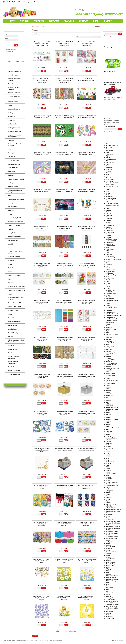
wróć (35, 636)
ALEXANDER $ (111, 159)
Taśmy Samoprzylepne (15, 322)
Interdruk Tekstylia (112, 319)
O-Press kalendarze (112, 438)
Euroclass (109, 254)
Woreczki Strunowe (112, 606)
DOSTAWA (83, 21)
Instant (108, 309)
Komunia (109, 351)
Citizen (108, 217)
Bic (107, 202)
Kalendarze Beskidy (112, 334)
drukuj (98, 27)
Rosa (107, 496)
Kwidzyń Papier (111, 375)
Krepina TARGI (111, 360)
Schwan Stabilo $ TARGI (113, 509)
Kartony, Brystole (13, 187)
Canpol (108, 208)
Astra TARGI (110, 180)
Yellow (108, 610)
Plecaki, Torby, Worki (14, 307)
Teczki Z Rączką (13, 333)
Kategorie (18, 640)
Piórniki (10, 283)
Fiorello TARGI (111, 270)
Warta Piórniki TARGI (113, 601)
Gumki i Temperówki (14, 164)
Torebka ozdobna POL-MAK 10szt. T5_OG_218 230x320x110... (42, 413)
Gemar (108, 285)
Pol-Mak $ (109, 479)
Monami (108, 418)
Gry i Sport (11, 157)
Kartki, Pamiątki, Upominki (16, 179)
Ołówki (10, 248)
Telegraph (109, 569)
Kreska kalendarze (112, 363)
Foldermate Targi (111, 275)
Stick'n (108, 555)
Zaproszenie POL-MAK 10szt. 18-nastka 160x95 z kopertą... (64, 191)
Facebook (6, 2)
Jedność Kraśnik (111, 329)
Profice (108, 487)
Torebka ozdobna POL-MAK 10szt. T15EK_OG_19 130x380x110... (64, 80)
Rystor (108, 499)
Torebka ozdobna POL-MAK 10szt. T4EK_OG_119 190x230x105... (42, 524)
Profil (108, 489)
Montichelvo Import (112, 419)
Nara (107, 430)
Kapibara (109, 341)
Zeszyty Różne (12, 367)
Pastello (108, 455)
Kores (108, 355)
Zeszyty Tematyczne (14, 371)
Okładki (10, 244)
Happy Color (110, 299)
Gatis (108, 282)
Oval (107, 445)
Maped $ (109, 394)
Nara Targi (109, 431)
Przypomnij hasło (11, 49)
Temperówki (12, 337)
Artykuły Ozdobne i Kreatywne (14, 97)
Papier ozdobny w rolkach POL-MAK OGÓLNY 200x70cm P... (64, 524)
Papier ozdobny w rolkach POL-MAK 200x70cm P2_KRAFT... (42, 376)
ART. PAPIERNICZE (13, 67)
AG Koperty (110, 154)
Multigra (109, 424)
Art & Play (109, 169)
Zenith (108, 615)
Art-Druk (109, 173)
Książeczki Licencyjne (112, 368)
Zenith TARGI (110, 617)
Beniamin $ (109, 197)
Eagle (108, 248)
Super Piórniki (110, 559)
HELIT (108, 302)
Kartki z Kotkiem (111, 343)
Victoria (108, 596)
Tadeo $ (108, 560)
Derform (109, 236)
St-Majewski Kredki (112, 532)
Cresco (108, 222)
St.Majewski (110, 542)
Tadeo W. (109, 567)
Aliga (108, 161)
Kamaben (109, 338)
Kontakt (60, 640)
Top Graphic (110, 588)
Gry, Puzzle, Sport (13, 160)
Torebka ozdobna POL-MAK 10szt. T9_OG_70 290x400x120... (64, 44)
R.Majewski (110, 491)
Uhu (107, 591)
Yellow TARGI (110, 611)
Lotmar (108, 385)
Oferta (43, 27)
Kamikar (109, 339)
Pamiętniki (11, 260)
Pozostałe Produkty (14, 310)
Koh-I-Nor (109, 350)
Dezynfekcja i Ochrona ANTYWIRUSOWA (15, 136)
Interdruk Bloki (111, 312)
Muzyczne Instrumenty (113, 428)
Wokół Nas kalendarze (113, 605)
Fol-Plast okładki (111, 271)
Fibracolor (109, 265)
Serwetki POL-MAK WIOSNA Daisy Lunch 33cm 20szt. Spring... (42, 561)
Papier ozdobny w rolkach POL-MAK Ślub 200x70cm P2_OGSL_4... (42, 265)
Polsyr (108, 481)
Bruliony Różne (13, 124)
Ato (107, 188)
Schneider (109, 506)
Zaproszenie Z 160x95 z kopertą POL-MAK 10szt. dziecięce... (87, 80)
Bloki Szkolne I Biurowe (15, 109)
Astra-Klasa (110, 181)
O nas (13, 640)
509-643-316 (17, 2)
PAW (107, 465)
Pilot (107, 475)
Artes (108, 174)
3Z (107, 144)
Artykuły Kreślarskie (14, 93)
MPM (108, 423)
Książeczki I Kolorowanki (15, 222)
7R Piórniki (109, 151)
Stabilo (108, 543)
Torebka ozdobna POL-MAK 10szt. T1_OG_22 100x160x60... (64, 486)
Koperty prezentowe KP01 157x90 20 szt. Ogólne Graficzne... (42, 302)
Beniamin (109, 195)
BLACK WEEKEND (112, 203)
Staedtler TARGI (111, 552)
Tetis (107, 572)
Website (121, 640)
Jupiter (108, 331)
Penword (109, 470)
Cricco (108, 224)
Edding (108, 251)
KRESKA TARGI (111, 365)
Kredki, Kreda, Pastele (15, 218)
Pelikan (108, 467)
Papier (10, 264)
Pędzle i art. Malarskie (15, 275)
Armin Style (110, 168)
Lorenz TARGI (110, 384)
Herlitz (108, 304)
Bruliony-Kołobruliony (15, 131)
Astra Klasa (109, 178)
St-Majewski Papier (112, 537)
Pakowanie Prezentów (14, 257)
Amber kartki (110, 163)
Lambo (108, 379)
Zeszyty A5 (11, 353)
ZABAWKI (9, 57)
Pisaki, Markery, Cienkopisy (16, 287)
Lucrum (108, 387)
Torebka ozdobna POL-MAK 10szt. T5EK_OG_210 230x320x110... (64, 339)
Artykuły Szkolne (13, 102)
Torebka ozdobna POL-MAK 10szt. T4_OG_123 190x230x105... (64, 413)
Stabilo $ (109, 545)
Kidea (108, 345)
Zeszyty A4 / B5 (13, 349)
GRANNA (109, 292)
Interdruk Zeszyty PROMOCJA (111, 322)
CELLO (108, 214)
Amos (108, 164)
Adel (107, 152)
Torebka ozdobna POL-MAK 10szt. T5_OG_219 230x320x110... (42, 487)
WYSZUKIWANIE (113, 27)
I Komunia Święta (111, 307)
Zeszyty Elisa (110, 618)
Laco (107, 377)
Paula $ (108, 460)
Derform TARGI (111, 241)
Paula (108, 458)
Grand (108, 288)
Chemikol (109, 215)
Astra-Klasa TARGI (112, 183)
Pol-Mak (109, 477)
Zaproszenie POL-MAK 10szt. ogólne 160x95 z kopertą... (64, 154)
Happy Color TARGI (112, 300)
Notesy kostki (12, 233)
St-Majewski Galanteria (113, 521)
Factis (108, 261)
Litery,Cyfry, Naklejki (14, 225)
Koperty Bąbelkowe (112, 353)
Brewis (108, 207)
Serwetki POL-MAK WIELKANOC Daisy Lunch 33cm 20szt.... (64, 598)
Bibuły (10, 105)
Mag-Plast (109, 390)
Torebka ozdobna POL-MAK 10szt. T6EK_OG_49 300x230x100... (42, 228)
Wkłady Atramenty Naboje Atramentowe (16, 341)
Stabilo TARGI (110, 547)
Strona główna (36, 27)
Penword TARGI (111, 474)
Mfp (107, 402)
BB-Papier (109, 190)
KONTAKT (107, 21)
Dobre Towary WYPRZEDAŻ (110, 245)
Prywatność (109, 132)
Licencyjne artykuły (112, 380)
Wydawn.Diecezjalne (112, 608)
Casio (108, 212)
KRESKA (109, 362)
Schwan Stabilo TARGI (113, 511)
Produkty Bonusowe (112, 486)
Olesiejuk (109, 441)
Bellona (108, 193)
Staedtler (109, 550)
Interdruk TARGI (111, 317)
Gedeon (108, 283)
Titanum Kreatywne (112, 576)
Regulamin (45, 640)
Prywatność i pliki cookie (34, 640)
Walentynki (109, 598)
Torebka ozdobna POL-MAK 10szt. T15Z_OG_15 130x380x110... (87, 228)
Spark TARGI (110, 520)
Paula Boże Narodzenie (113, 462)
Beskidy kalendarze (112, 200)
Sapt (107, 501)
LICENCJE (9, 379)
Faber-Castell (110, 256)
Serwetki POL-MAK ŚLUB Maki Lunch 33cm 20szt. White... (42, 450)
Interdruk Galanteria (112, 314)
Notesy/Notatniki (13, 240)
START (13, 21)
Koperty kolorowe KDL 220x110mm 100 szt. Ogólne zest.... (64, 302)
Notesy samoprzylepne (14, 237)
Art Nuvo (109, 171)
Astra (108, 176)
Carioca (108, 210)
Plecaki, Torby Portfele (15, 303)
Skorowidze (11, 318)
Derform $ (109, 237)
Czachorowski (110, 225)
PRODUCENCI (113, 137)
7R (107, 149)
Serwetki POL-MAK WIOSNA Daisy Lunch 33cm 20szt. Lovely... (64, 561)
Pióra (10, 279)
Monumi (108, 421)
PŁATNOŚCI (69, 21)
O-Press (108, 436)
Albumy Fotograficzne (14, 71)
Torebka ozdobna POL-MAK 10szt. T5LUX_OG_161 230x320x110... (64, 228)
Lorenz (108, 382)
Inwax (108, 324)
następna (74, 631)
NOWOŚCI (24, 21)
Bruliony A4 (11, 117)
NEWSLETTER (113, 113)
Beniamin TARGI (111, 198)
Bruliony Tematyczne (14, 128)
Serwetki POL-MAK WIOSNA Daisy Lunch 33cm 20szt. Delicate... (42, 598)
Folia (107, 276)
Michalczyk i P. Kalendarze (110, 405)
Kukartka (109, 370)
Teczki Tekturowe (13, 329)
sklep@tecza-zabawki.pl (31, 2)
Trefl (107, 589)
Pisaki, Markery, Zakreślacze (16, 290)
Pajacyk (108, 447)
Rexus (108, 494)
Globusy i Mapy (13, 153)
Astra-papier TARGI (112, 186)
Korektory (11, 210)
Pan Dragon (110, 448)
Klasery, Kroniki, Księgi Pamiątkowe (15, 191)
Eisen (108, 253)
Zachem (108, 613)
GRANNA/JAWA (111, 293)
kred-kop (109, 356)
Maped (108, 392)
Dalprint (108, 227)
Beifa (108, 191)
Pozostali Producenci (112, 482)
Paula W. (109, 464)
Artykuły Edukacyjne (14, 84)
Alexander (109, 157)
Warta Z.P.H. (110, 603)
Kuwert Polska (110, 373)
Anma (108, 166)
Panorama (109, 450)
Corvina (108, 220)
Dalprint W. (109, 231)
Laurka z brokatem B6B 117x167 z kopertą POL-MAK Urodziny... (87, 265)
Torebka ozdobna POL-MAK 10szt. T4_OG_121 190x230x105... (42, 80)
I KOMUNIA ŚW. (13, 168)
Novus (108, 435)
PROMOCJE (39, 21)
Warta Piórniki (110, 600)
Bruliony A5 (11, 120)
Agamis (108, 156)
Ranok (108, 492)
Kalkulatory (12, 175)
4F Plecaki (109, 147)
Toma (108, 584)
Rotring (108, 498)
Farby (10, 149)
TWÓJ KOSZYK (113, 41)
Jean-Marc (109, 327)
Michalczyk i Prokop (112, 407)
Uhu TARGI (110, 593)
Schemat (108, 503)
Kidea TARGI (110, 346)
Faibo (108, 263)
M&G (108, 389)
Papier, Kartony (13, 268)
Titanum (108, 574)
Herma (108, 305)
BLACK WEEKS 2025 (113, 205)
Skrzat (108, 516)
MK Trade (109, 414)
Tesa (107, 571)
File (107, 266)
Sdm (107, 513)
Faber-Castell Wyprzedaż (113, 259)
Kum (107, 372)
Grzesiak (109, 297)
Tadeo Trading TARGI (113, 566)
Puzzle (10, 314)
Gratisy (108, 295)
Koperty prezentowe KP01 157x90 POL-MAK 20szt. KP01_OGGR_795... (42, 44)
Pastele (10, 272)
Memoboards (110, 399)
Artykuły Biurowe (13, 75)
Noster (108, 433)
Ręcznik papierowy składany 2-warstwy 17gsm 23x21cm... (64, 449)
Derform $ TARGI (111, 239)
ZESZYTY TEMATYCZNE (16, 61)
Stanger (108, 554)
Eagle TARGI (110, 249)
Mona (108, 416)
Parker (108, 452)
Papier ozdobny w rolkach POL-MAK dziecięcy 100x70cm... (87, 524)
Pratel (108, 484)
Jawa (108, 326)
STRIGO (109, 557)
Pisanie (10, 294)
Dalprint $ (109, 229)
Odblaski (109, 440)
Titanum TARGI (111, 577)
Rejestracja (9, 51)
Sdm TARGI (110, 515)
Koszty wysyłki (53, 640)
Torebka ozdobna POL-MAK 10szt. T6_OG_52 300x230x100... (87, 44)
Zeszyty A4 (11, 345)
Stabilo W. (109, 549)
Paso (107, 453)
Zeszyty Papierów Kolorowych (13, 362)
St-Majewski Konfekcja (113, 526)
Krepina (108, 358)
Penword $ (109, 472)
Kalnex (108, 336)
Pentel (108, 469)
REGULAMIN (54, 21)
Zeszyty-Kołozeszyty (14, 374)
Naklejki (10, 229)
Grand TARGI (110, 290)
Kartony (10, 183)
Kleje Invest (110, 348)
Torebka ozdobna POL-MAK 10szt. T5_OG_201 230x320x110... (87, 487)
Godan (108, 287)
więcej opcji (109, 36)
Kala (107, 333)
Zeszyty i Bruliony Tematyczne (13, 357)
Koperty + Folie (13, 207)
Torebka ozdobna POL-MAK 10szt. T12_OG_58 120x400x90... (87, 339)
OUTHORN (110, 443)
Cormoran (109, 219)
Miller (108, 413)
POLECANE (113, 107)
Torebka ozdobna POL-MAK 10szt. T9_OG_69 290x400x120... (87, 302)
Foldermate (109, 273)
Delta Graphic (110, 232)
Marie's (108, 397)
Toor (107, 586)
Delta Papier (110, 234)
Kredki (10, 214)
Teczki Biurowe (12, 325)
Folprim (108, 280)
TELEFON (113, 52)
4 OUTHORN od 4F (112, 146)
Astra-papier (110, 185)
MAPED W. (109, 396)
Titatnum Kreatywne (112, 579)
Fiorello (108, 268)
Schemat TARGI (111, 504)
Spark (108, 518)
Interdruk (109, 310)
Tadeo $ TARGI (111, 562)
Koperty (10, 203)
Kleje (9, 195)
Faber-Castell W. (111, 258)
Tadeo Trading (110, 564)
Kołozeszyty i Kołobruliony (16, 199)
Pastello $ (109, 457)
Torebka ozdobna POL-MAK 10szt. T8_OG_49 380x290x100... (42, 339)
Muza (108, 426)
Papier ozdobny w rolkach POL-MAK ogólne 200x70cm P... (64, 265)
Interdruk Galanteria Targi (114, 316)
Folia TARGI (110, 278)
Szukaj (24, 640)
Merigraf (109, 401)
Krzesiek (109, 367)
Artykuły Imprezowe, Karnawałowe (14, 88)
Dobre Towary (110, 242)
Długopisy (11, 140)
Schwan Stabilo (110, 508)
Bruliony (11, 113)
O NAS (95, 21)
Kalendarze (11, 172)
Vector (108, 594)
